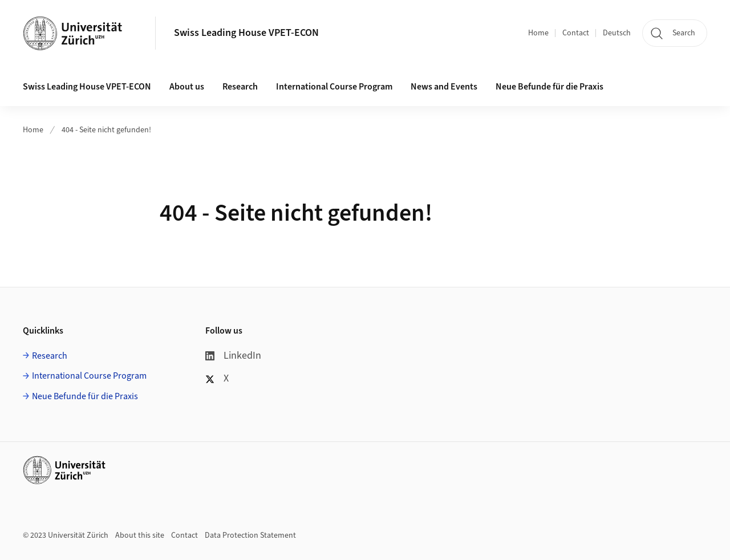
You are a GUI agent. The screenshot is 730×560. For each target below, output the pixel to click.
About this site (140, 535)
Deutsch (617, 33)
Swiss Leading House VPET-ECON (246, 33)
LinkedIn (233, 356)
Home (538, 33)
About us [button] (187, 87)
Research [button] (240, 87)
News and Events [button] (444, 87)
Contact (576, 33)
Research (50, 356)
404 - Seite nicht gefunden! (106, 130)
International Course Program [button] (334, 87)
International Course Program (89, 376)
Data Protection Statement (250, 535)
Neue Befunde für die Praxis (85, 396)
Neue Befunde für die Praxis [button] (549, 87)
